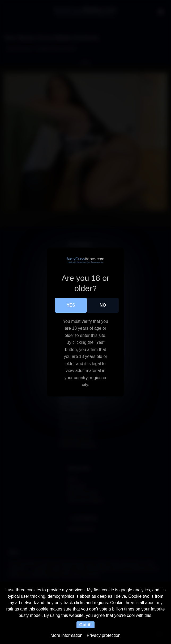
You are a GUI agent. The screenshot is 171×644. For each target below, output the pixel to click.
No (103, 305)
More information (66, 635)
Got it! (85, 625)
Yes (71, 305)
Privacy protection (103, 635)
